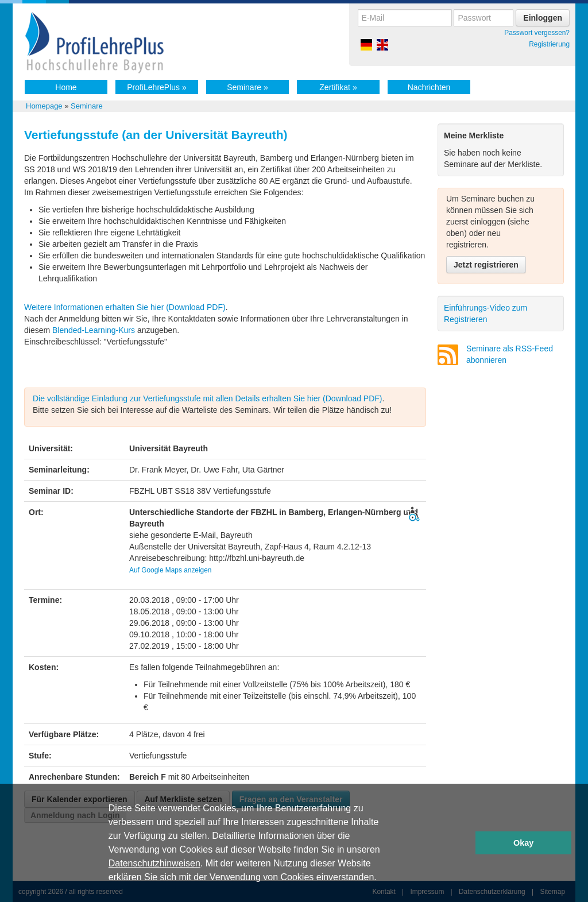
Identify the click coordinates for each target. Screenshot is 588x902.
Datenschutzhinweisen (154, 863)
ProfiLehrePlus (157, 87)
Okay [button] (523, 843)
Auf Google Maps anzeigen (170, 570)
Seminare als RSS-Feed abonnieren (510, 354)
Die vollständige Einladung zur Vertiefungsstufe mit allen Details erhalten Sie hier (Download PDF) (208, 398)
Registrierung (549, 44)
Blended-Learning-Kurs (95, 330)
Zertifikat (338, 87)
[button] (381, 878)
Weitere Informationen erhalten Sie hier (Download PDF (123, 307)
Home (66, 87)
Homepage (44, 106)
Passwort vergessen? (537, 33)
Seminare (247, 87)
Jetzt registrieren (486, 265)
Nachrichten (429, 87)
